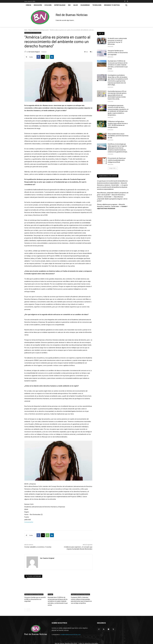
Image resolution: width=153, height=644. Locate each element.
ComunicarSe (29, 522)
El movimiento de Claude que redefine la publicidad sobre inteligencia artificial (117, 160)
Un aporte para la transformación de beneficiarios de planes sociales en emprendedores (112, 187)
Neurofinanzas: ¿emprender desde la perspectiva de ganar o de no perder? (112, 199)
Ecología (50, 594)
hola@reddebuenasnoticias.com (70, 632)
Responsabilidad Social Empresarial (38, 30)
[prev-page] (26, 607)
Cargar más (113, 168)
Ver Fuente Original (34, 52)
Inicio (26, 30)
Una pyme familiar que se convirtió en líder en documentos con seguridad (118, 53)
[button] (126, 5)
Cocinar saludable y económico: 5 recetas (38, 547)
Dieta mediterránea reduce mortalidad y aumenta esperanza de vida (118, 136)
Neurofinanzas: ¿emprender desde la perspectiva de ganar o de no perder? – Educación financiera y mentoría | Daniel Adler (113, 195)
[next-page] (29, 607)
